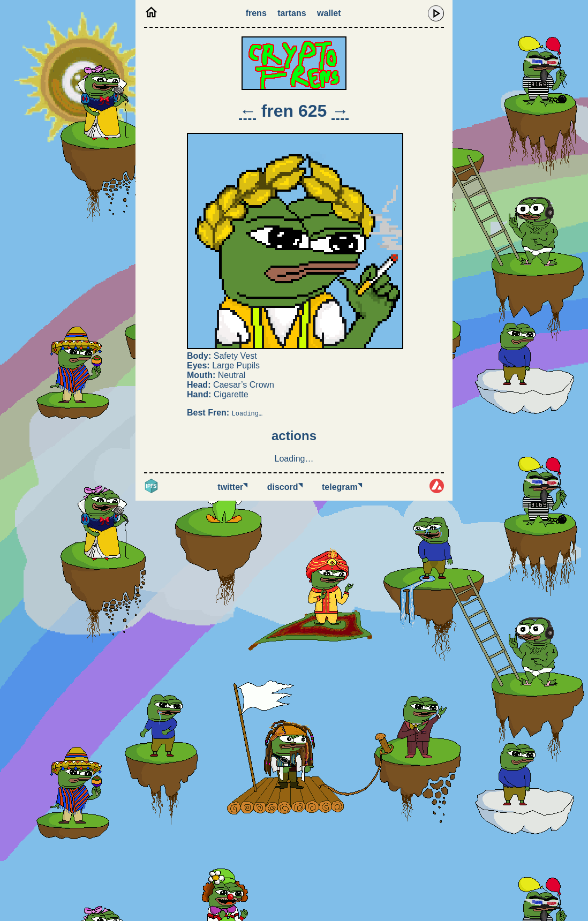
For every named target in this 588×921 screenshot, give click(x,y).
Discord (285, 487)
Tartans (292, 13)
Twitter (232, 487)
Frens (256, 13)
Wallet (329, 13)
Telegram (342, 487)
